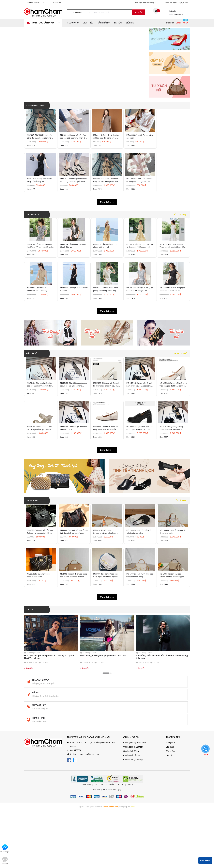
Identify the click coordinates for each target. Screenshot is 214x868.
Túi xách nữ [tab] (181, 553)
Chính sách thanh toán (132, 778)
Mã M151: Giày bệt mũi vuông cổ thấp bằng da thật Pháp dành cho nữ (173, 426)
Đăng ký (173, 11)
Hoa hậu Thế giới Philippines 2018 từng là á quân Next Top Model (49, 727)
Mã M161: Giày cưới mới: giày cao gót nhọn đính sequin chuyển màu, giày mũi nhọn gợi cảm (41, 426)
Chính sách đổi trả (130, 782)
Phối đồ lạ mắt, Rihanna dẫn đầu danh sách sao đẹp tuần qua (162, 727)
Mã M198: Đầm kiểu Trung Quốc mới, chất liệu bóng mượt (140, 322)
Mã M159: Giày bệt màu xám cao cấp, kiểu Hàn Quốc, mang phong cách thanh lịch (74, 426)
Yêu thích (57, 3)
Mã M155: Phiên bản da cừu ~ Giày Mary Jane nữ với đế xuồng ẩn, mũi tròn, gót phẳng (107, 479)
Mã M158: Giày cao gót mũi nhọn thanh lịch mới (72, 479)
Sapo (133, 837)
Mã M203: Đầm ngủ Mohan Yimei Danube (72, 322)
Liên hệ (130, 23)
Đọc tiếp (29, 738)
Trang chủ (73, 23)
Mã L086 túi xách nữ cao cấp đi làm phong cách (173, 591)
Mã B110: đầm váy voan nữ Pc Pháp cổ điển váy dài (41, 195)
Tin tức (118, 23)
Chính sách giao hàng (132, 790)
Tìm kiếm (139, 12)
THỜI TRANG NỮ (35, 231)
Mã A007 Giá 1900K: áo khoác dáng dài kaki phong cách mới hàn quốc (40, 143)
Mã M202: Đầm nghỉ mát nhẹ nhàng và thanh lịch (106, 270)
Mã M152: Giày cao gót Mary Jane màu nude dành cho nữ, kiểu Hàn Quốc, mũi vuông (172, 479)
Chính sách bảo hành (131, 786)
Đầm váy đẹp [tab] (181, 231)
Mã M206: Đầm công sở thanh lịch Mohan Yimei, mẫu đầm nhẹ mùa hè (40, 270)
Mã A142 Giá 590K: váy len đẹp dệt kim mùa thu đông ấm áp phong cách (106, 143)
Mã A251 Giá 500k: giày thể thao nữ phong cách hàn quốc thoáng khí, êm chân (73, 195)
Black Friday (182, 23)
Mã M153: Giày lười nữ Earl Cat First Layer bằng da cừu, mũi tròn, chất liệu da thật (139, 479)
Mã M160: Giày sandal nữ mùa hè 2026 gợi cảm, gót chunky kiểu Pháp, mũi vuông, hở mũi (41, 479)
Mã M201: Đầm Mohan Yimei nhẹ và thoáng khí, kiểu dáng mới (139, 270)
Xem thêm (107, 219)
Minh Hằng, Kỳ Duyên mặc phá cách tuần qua (103, 726)
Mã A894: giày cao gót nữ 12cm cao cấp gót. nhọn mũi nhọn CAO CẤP (73, 143)
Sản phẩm (104, 23)
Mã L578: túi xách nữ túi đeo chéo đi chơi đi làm (40, 644)
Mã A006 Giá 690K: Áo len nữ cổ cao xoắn (139, 143)
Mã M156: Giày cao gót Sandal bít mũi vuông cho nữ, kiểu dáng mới (107, 426)
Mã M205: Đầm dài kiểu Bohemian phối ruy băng (38, 322)
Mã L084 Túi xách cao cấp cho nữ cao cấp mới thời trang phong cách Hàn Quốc (173, 644)
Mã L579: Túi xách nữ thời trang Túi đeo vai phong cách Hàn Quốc (40, 591)
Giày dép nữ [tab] (181, 388)
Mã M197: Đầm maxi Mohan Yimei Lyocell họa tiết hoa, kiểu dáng (173, 270)
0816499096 (39, 3)
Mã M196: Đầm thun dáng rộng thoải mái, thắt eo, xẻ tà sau (173, 322)
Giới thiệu (88, 23)
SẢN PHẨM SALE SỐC (38, 104)
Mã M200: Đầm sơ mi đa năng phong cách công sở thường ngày (107, 322)
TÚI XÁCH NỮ (33, 553)
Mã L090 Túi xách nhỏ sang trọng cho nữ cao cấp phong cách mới (106, 591)
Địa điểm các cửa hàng (146, 3)
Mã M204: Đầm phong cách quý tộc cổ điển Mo (72, 270)
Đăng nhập (179, 14)
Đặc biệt (170, 23)
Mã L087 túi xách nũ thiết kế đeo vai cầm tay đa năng (139, 644)
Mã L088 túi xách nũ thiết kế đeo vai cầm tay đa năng (139, 591)
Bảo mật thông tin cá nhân (133, 773)
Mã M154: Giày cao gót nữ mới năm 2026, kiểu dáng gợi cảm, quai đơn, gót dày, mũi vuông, (140, 426)
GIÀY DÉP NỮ (33, 388)
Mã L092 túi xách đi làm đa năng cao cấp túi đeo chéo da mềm (73, 644)
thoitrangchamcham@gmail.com (83, 785)
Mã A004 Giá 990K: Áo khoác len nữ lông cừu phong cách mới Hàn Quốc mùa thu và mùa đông (140, 195)
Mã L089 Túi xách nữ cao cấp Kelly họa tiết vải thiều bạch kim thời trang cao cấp (107, 644)
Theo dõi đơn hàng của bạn (176, 3)
